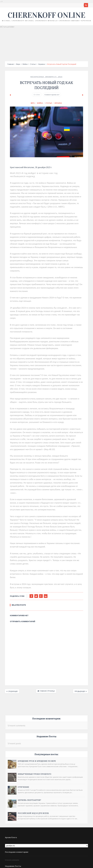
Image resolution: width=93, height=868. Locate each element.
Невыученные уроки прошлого (30, 735)
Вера (14, 64)
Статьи (28, 64)
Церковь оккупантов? (25, 761)
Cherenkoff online (46, 15)
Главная (6, 64)
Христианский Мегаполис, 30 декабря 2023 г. (27, 168)
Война (21, 64)
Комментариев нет (52, 90)
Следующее (8, 652)
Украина (37, 64)
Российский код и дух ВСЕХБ (29, 774)
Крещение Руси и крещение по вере (32, 722)
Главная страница (47, 652)
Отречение (19, 748)
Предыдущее (84, 652)
